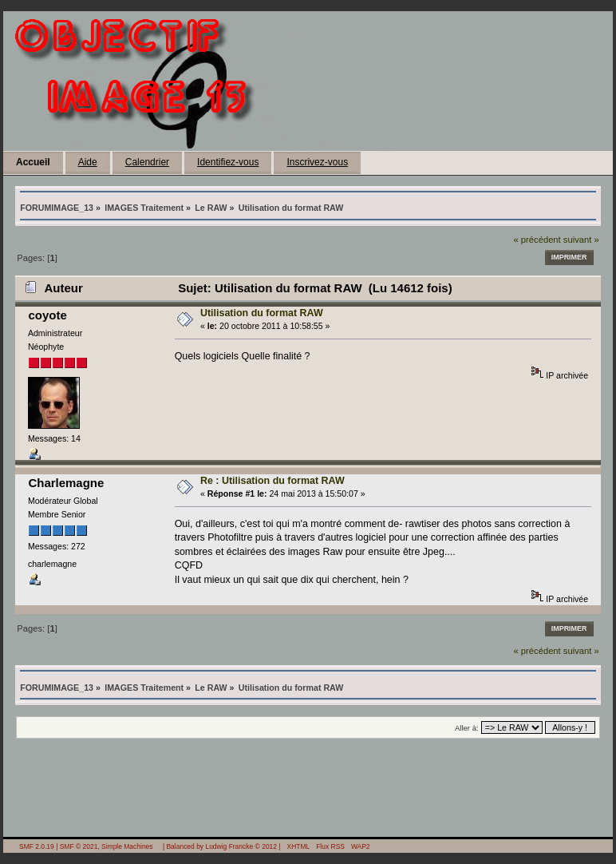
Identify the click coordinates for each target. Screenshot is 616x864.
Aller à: (467, 728)
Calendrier (147, 162)
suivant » (581, 240)
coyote (47, 315)
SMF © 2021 (79, 846)
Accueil (33, 162)
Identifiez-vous (228, 162)
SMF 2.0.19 (37, 846)
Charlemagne (66, 483)
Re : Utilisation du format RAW (272, 481)
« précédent (537, 240)
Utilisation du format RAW (262, 313)
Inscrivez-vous (317, 162)
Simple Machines (127, 846)
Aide (88, 162)
